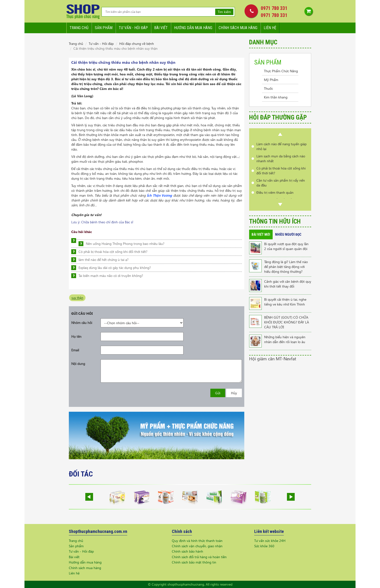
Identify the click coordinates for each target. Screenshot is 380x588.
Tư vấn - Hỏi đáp (101, 44)
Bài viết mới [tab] (261, 234)
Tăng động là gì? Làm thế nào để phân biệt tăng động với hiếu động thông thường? (286, 267)
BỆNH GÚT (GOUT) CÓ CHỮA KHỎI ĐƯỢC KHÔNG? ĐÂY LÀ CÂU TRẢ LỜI (287, 322)
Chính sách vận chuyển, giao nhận (197, 546)
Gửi (218, 393)
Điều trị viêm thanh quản (275, 192)
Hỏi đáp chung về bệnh (137, 44)
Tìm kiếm (224, 12)
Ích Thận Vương (160, 195)
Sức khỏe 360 (264, 546)
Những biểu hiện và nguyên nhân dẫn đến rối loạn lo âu (285, 339)
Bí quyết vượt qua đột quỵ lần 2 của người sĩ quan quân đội (286, 246)
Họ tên (76, 336)
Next (280, 204)
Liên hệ (270, 28)
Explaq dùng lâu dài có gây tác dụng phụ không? (115, 268)
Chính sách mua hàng (238, 28)
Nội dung (78, 364)
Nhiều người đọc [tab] (288, 234)
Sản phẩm (104, 28)
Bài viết (161, 28)
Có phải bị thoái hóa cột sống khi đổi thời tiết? (113, 252)
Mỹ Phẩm (271, 80)
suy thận (77, 298)
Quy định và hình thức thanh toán (197, 541)
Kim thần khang (276, 97)
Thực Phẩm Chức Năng (281, 71)
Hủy (234, 393)
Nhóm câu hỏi (82, 323)
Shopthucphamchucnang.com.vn (98, 531)
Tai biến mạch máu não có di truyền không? (111, 276)
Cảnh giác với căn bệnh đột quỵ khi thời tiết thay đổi (288, 284)
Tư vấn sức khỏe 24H (270, 541)
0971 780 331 (274, 8)
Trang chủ (79, 28)
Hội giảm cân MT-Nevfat (273, 358)
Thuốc (268, 88)
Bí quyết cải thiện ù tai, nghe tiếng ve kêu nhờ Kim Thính (285, 302)
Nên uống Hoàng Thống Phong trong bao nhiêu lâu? (125, 244)
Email (75, 350)
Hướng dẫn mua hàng (193, 28)
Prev (280, 134)
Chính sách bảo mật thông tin (194, 562)
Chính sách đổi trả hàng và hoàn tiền (199, 557)
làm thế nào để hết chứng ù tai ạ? (103, 260)
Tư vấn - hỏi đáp (133, 28)
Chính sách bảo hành (187, 551)
